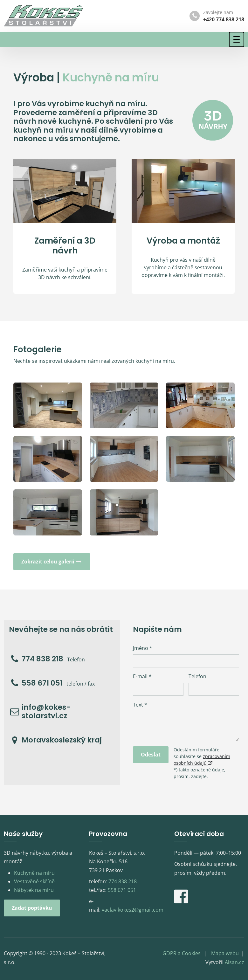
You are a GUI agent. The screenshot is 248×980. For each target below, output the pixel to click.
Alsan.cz (234, 962)
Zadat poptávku (32, 908)
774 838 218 (42, 659)
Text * (140, 705)
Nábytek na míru (34, 890)
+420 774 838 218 (224, 19)
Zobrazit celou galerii (52, 562)
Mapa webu (225, 953)
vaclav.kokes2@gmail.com (133, 910)
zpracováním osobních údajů (202, 760)
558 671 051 (42, 683)
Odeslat (151, 755)
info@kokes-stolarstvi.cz (46, 712)
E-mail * (142, 676)
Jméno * (143, 648)
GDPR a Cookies (182, 953)
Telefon (197, 676)
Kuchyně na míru (34, 873)
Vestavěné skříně (34, 881)
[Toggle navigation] (237, 39)
